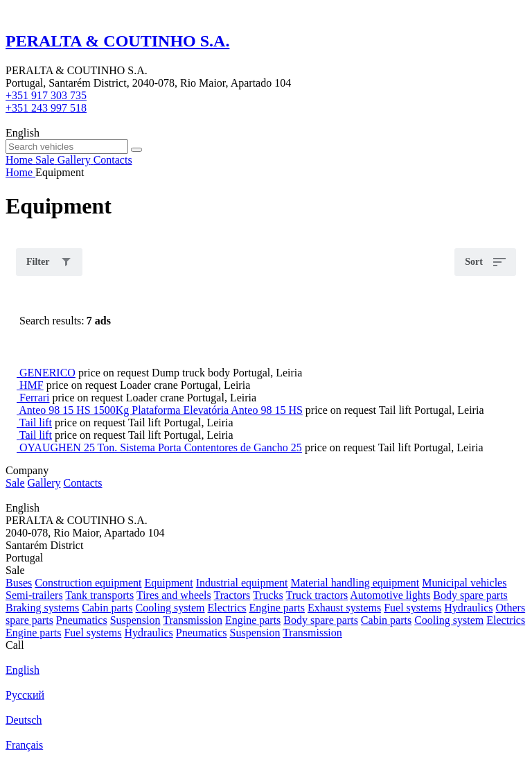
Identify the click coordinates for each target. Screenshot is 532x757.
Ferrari (35, 398)
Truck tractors (317, 595)
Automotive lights (390, 595)
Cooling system (170, 608)
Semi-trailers (34, 595)
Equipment (168, 583)
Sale (15, 483)
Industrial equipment (242, 583)
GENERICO (47, 373)
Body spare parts (470, 595)
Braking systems (42, 608)
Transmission (193, 620)
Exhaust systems (344, 608)
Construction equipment (88, 583)
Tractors (232, 595)
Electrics (227, 608)
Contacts (83, 483)
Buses (19, 583)
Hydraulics (468, 608)
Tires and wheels (174, 595)
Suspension (135, 620)
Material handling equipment (355, 583)
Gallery (44, 483)
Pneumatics (82, 620)
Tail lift (36, 423)
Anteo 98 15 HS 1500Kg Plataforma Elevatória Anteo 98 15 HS (161, 410)
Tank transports (99, 595)
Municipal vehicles (464, 583)
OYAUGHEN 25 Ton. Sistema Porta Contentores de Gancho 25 (161, 447)
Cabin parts (107, 608)
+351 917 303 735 (46, 95)
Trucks (268, 595)
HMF (32, 385)
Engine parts (277, 608)
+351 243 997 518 (46, 108)
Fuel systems (413, 608)
